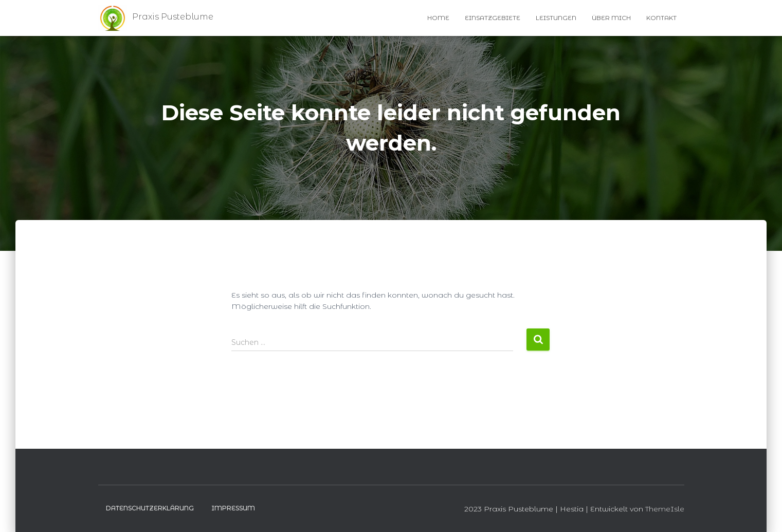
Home (438, 18)
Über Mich (611, 18)
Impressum (233, 508)
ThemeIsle (665, 509)
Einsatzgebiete (493, 18)
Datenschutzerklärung (150, 508)
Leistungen (556, 18)
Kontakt (661, 18)
